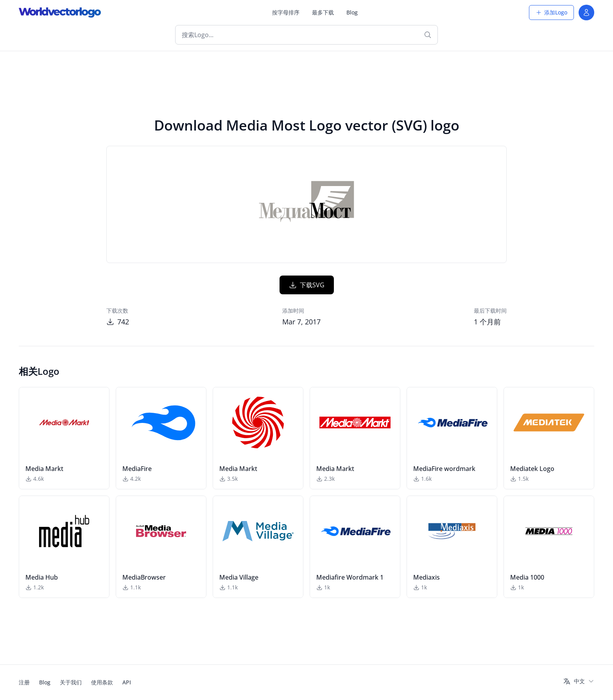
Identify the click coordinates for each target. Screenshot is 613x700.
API (127, 682)
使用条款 (102, 682)
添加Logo (551, 12)
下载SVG (307, 285)
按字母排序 (286, 12)
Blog (352, 12)
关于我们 (71, 682)
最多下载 (323, 12)
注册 (24, 682)
